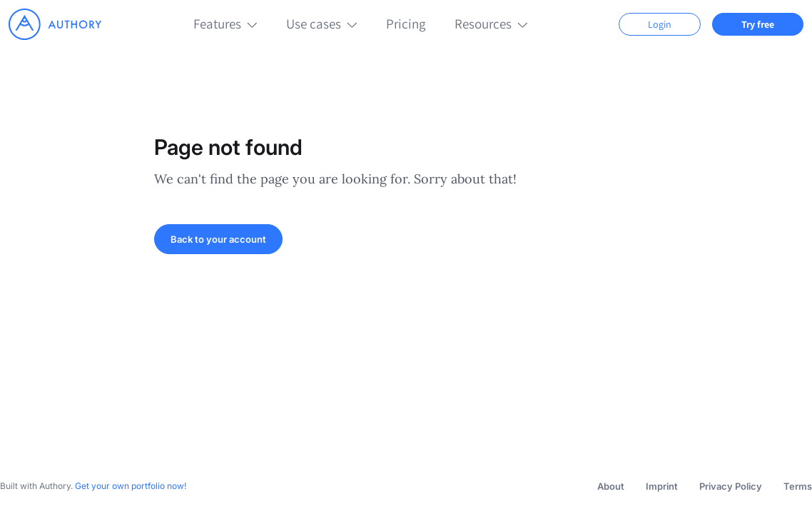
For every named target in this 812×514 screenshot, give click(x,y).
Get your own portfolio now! (131, 486)
